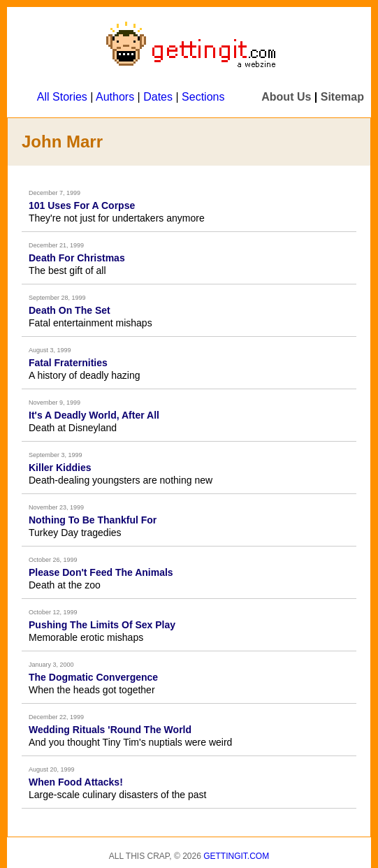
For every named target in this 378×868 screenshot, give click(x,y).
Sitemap (342, 97)
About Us (286, 97)
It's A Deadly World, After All (94, 415)
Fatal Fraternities (68, 363)
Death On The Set (70, 310)
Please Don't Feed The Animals (101, 572)
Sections (203, 97)
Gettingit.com (236, 856)
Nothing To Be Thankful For (93, 520)
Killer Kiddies (60, 468)
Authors (115, 97)
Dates (158, 97)
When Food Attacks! (76, 782)
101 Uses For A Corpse (82, 205)
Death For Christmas (77, 258)
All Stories (62, 97)
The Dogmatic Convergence (93, 677)
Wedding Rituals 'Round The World (110, 730)
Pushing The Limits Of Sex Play (102, 625)
